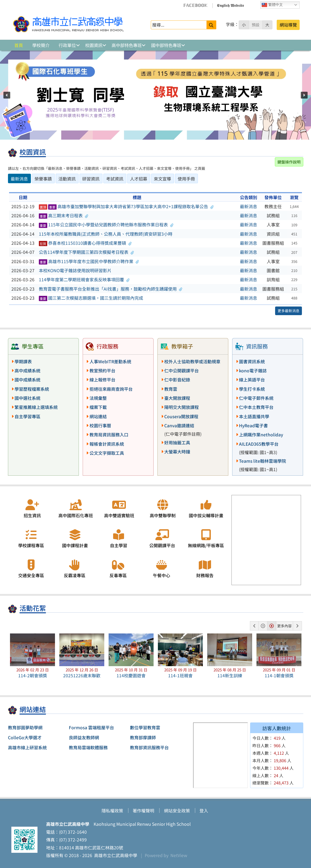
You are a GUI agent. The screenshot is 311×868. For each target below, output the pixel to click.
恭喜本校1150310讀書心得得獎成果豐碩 (85, 243)
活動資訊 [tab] (67, 179)
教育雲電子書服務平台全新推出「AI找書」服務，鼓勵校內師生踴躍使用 (111, 289)
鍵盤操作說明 (289, 162)
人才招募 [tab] (139, 179)
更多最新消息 (289, 311)
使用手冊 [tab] (186, 179)
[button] (7, 95)
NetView (179, 855)
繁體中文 (272, 5)
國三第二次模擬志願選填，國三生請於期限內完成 (91, 298)
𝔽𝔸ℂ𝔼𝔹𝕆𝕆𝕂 (195, 5)
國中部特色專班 (166, 45)
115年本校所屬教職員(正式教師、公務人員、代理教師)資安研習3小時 (106, 234)
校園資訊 (94, 45)
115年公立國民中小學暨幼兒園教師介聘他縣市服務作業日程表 (106, 225)
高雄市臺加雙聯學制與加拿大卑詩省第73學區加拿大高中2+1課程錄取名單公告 (126, 206)
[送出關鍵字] (211, 25)
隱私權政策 (112, 811)
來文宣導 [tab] (162, 179)
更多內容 (284, 626)
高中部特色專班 (127, 45)
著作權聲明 (143, 811)
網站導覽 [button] (288, 25)
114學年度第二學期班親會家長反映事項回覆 (84, 279)
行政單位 (67, 45)
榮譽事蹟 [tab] (43, 179)
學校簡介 (41, 45)
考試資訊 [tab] (115, 179)
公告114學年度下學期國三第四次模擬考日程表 (86, 252)
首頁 (19, 45)
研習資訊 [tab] (91, 179)
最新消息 (249, 206)
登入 (204, 811)
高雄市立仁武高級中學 (115, 855)
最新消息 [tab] (19, 179)
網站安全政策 (177, 811)
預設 (256, 25)
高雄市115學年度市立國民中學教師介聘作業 (89, 261)
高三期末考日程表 (63, 215)
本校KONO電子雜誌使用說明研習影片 (75, 270)
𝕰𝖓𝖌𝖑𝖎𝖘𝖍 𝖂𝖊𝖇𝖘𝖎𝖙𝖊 (230, 5)
